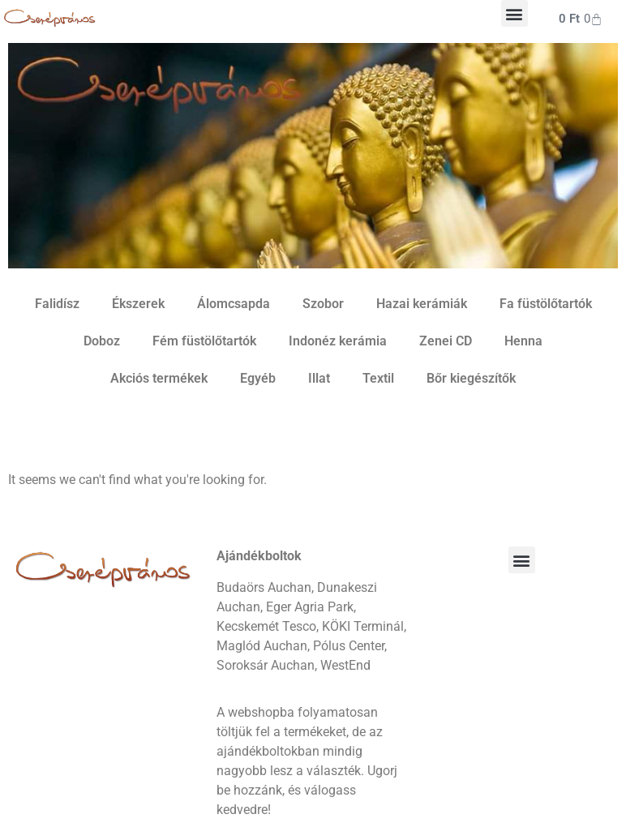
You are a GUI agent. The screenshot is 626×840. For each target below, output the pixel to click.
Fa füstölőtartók (546, 304)
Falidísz (57, 304)
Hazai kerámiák (422, 304)
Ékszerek (138, 304)
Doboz (102, 341)
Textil (378, 378)
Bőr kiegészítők (471, 378)
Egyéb (258, 378)
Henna (523, 341)
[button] (515, 13)
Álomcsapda (234, 304)
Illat (319, 378)
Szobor (323, 304)
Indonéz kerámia (338, 341)
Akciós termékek (159, 378)
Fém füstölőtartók (204, 341)
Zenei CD (446, 341)
